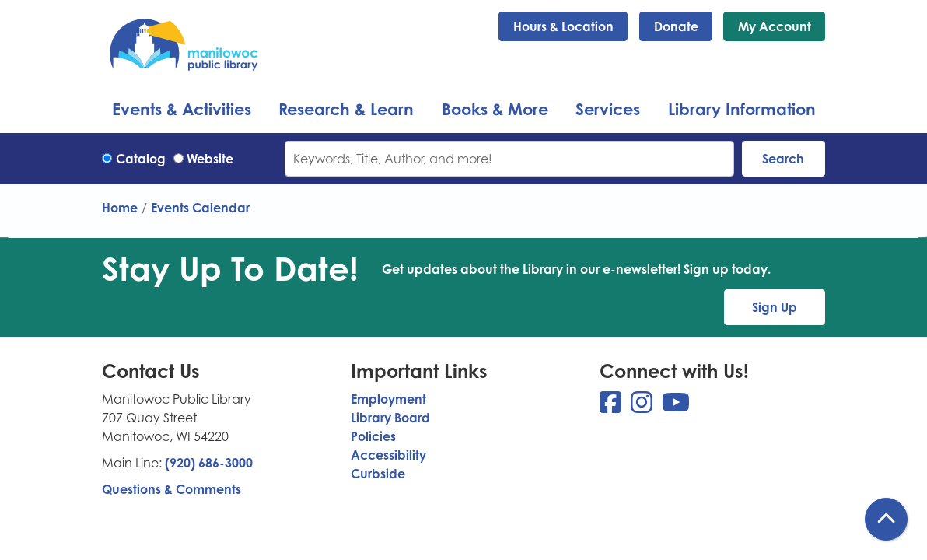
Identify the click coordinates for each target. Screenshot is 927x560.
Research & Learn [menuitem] (346, 109)
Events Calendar (200, 208)
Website (210, 159)
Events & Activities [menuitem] (182, 109)
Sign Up (775, 307)
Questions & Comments (171, 489)
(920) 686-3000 (209, 463)
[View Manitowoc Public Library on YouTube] (676, 407)
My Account (775, 26)
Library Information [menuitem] (742, 109)
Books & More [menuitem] (495, 109)
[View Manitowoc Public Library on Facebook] (612, 407)
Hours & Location (563, 26)
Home (120, 208)
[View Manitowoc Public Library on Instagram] (643, 407)
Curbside (378, 474)
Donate (676, 26)
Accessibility (388, 455)
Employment (388, 399)
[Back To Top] (886, 519)
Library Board (390, 418)
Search (783, 159)
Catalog (141, 159)
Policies (373, 436)
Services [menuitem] (608, 109)
